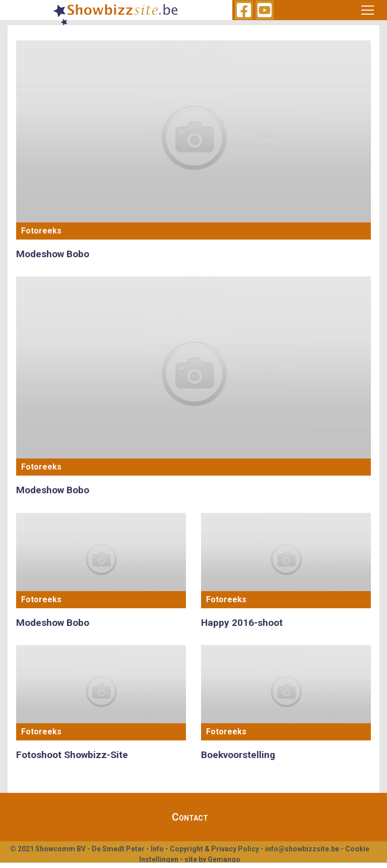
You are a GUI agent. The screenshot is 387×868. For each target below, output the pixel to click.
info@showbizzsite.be (302, 849)
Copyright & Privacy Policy (214, 849)
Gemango (224, 859)
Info (157, 849)
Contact (190, 817)
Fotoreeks (41, 231)
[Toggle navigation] (368, 10)
